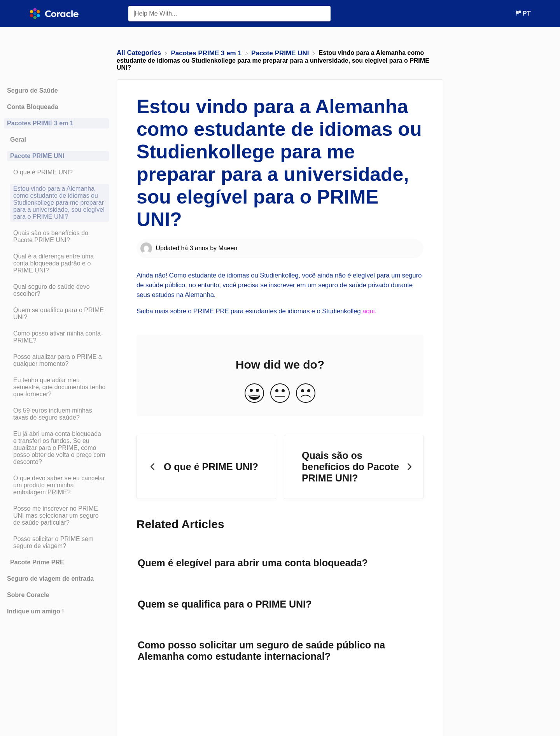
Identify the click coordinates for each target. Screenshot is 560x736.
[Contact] (509, 13)
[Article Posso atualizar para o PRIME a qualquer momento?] (56, 360)
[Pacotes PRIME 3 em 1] (207, 53)
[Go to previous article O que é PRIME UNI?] (206, 467)
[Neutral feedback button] (280, 394)
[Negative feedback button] (306, 394)
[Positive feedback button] (254, 394)
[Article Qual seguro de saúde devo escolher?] (56, 290)
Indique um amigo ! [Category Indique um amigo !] (36, 611)
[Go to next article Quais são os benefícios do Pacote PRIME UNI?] (354, 467)
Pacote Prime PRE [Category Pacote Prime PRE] (37, 562)
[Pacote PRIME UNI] (281, 53)
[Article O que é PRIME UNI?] (56, 172)
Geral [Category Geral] (18, 140)
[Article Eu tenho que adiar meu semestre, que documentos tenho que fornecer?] (56, 387)
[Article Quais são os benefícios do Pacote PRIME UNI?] (56, 237)
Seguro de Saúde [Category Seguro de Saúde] (32, 90)
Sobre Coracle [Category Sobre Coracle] (28, 595)
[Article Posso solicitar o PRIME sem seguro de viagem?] (56, 543)
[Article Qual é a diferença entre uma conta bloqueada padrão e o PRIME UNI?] (56, 263)
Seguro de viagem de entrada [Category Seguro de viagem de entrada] (50, 579)
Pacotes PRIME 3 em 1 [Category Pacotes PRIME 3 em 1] (40, 123)
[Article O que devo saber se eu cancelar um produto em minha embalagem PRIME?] (56, 485)
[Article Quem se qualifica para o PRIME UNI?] (56, 314)
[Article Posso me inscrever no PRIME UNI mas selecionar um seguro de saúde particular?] (56, 516)
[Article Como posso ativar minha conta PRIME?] (56, 337)
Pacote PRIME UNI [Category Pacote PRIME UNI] (37, 156)
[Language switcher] (523, 13)
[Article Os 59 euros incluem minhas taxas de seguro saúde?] (56, 414)
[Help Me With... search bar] (229, 14)
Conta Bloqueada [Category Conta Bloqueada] (33, 107)
